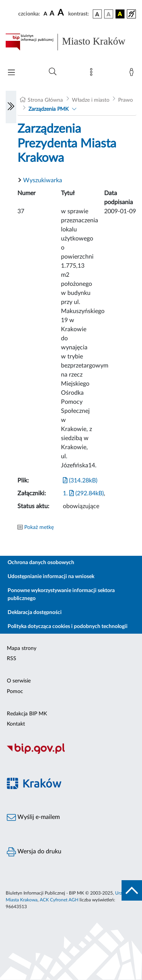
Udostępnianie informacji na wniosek (51, 577)
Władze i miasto (91, 100)
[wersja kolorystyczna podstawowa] (97, 14)
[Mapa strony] (93, 74)
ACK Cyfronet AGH (59, 900)
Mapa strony (22, 648)
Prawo (126, 100)
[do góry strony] (132, 890)
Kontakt (16, 724)
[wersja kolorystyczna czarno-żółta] (120, 14)
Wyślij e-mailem (33, 817)
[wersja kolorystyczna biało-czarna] (109, 14)
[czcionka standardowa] (45, 14)
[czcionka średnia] (52, 14)
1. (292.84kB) (83, 493)
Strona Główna (45, 100)
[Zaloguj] (133, 74)
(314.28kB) (80, 481)
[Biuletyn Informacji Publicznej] (71, 753)
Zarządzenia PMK (48, 109)
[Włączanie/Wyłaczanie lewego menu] (11, 107)
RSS (12, 659)
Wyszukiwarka (43, 180)
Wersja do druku (34, 852)
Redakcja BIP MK (27, 714)
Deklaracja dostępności (35, 612)
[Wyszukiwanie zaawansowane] (53, 72)
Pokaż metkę (39, 527)
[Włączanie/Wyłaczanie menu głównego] (11, 73)
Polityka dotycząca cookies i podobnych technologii (68, 626)
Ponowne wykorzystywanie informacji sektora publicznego (61, 595)
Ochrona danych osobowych (41, 563)
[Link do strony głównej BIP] (71, 42)
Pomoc (15, 692)
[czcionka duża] (62, 13)
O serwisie (19, 681)
